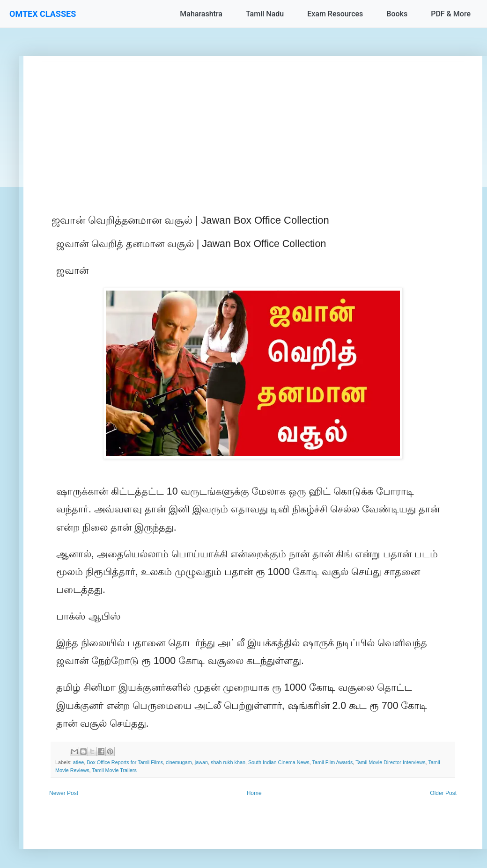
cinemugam (179, 762)
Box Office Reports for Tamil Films (125, 762)
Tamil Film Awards (333, 762)
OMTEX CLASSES (43, 14)
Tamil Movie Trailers (114, 770)
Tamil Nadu (265, 14)
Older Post (443, 793)
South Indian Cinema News (279, 762)
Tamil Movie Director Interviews (390, 762)
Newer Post (64, 793)
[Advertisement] (253, 127)
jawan (201, 762)
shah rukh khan (228, 762)
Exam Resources (335, 14)
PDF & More (451, 14)
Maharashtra (201, 14)
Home (254, 793)
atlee (78, 762)
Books (397, 14)
